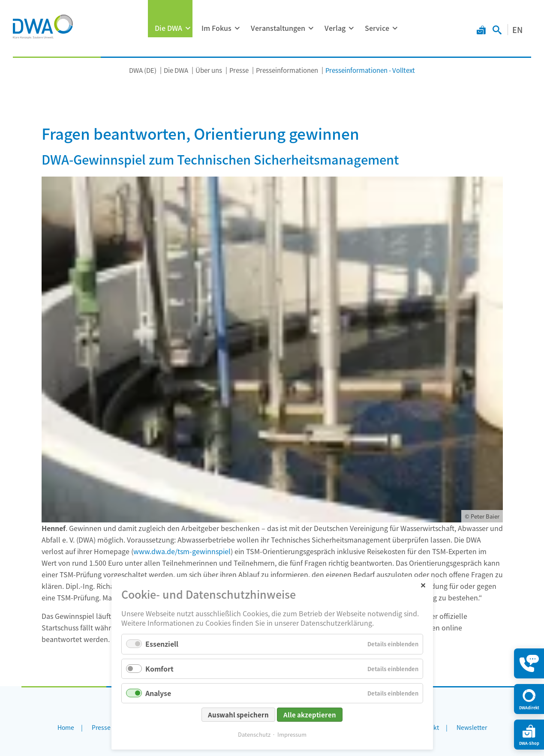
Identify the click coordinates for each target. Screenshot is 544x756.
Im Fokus (216, 28)
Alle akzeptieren (310, 715)
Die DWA (168, 28)
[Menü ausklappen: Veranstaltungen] (311, 28)
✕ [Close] (423, 585)
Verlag (335, 28)
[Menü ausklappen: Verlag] (351, 28)
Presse (239, 70)
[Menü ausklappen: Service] (395, 28)
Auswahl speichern (238, 715)
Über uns (209, 70)
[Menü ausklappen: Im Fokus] (237, 28)
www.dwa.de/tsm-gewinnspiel (182, 551)
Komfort (159, 669)
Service (377, 28)
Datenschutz (254, 734)
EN (517, 30)
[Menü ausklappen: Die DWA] (188, 28)
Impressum (292, 734)
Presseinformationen (287, 70)
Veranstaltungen (278, 28)
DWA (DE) (143, 70)
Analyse (158, 693)
